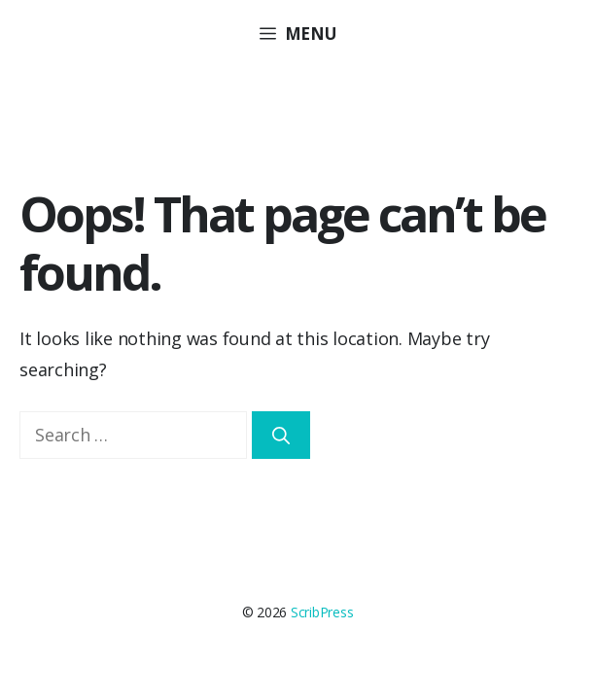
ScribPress (322, 612)
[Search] (281, 435)
